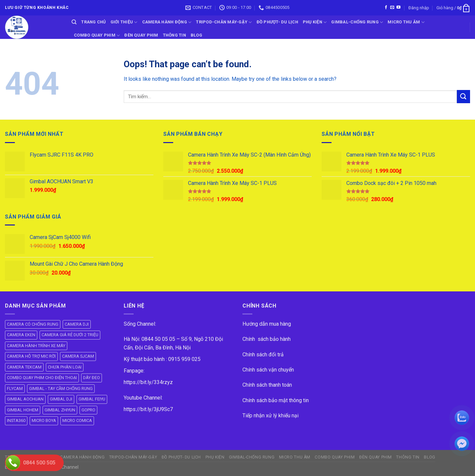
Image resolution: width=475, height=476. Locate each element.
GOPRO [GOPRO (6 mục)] (88, 410)
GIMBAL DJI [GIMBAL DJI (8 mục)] (61, 399)
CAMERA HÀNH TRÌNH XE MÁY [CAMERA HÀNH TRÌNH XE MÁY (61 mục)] (36, 346)
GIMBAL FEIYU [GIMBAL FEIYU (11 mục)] (92, 399)
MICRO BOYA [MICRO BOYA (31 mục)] (44, 420)
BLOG (196, 35)
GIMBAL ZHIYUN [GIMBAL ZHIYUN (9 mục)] (60, 410)
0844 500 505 (39, 463)
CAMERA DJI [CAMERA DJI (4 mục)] (77, 324)
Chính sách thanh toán (267, 385)
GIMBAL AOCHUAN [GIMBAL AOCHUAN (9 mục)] (25, 399)
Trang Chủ (93, 22)
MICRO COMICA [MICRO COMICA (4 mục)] (77, 420)
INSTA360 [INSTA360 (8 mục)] (16, 420)
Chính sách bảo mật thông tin (276, 400)
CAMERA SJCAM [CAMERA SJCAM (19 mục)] (78, 356)
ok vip (86, 467)
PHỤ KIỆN (315, 22)
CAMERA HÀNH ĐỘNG (167, 22)
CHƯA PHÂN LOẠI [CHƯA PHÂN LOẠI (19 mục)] (65, 367)
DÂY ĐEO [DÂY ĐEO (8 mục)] (92, 378)
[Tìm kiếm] (74, 22)
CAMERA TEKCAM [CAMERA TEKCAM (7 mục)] (24, 367)
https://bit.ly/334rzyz (148, 382)
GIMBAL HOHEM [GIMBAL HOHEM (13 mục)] (23, 410)
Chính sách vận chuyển (268, 370)
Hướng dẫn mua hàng (267, 324)
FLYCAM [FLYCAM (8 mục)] (15, 388)
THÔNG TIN (174, 35)
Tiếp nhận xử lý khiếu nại (270, 416)
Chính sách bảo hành (267, 339)
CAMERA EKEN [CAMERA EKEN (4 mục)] (21, 335)
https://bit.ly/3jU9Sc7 (148, 409)
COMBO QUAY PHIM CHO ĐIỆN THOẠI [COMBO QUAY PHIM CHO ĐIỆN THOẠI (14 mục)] (42, 378)
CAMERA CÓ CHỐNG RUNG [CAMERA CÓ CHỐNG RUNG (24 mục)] (33, 324)
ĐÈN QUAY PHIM (141, 35)
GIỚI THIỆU (124, 22)
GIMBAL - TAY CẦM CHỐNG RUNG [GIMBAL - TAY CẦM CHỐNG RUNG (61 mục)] (61, 388)
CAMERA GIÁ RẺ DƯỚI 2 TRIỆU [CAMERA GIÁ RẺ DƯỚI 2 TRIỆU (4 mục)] (70, 335)
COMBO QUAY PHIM (97, 35)
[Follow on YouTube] (398, 8)
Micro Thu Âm (406, 22)
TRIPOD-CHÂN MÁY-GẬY (224, 22)
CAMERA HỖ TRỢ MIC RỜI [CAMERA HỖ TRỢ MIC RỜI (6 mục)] (31, 356)
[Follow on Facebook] (386, 8)
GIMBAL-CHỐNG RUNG (357, 22)
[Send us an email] (392, 8)
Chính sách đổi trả (263, 355)
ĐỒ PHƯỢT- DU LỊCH (277, 22)
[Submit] (463, 96)
